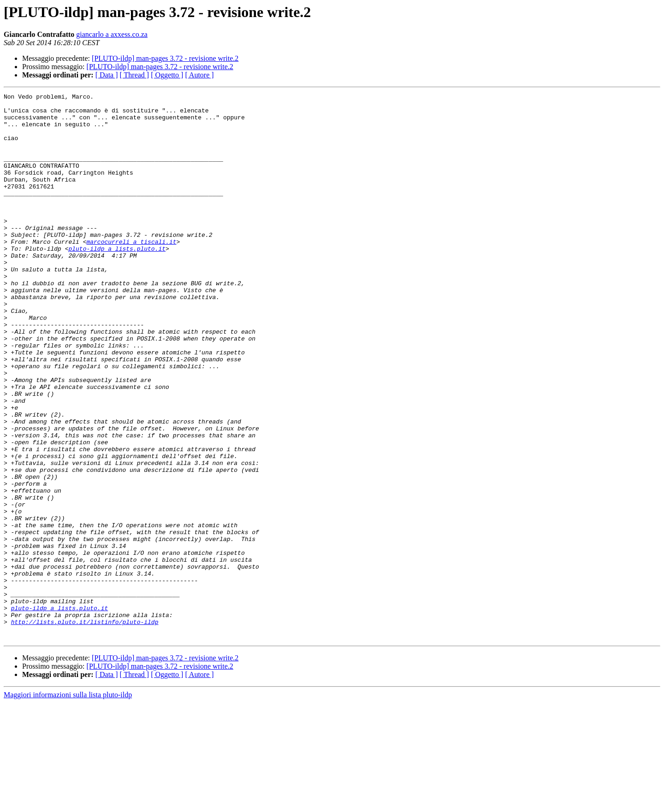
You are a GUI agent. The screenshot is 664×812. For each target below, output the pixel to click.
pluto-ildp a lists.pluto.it (117, 280)
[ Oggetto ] (167, 75)
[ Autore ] (199, 75)
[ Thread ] (135, 75)
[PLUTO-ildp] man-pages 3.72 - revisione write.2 (165, 58)
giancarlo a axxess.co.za (112, 34)
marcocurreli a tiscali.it (131, 272)
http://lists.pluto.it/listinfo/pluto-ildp (85, 728)
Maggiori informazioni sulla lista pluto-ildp (68, 804)
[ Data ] (107, 75)
